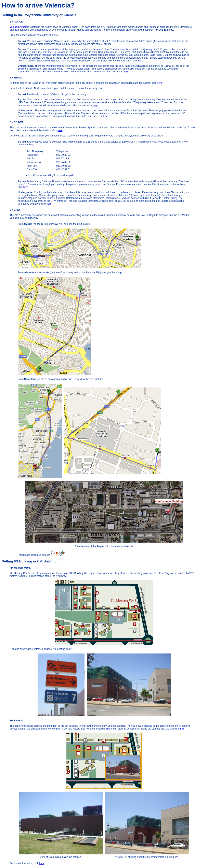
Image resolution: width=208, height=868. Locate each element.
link (108, 729)
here (141, 61)
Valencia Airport (18, 27)
